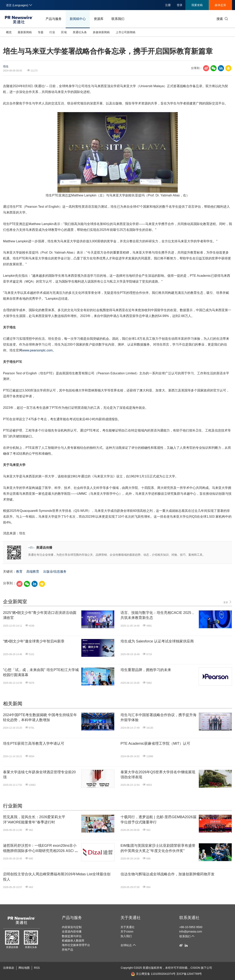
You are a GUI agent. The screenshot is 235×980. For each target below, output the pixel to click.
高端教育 (33, 572)
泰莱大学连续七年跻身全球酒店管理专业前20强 (39, 775)
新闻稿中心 (78, 19)
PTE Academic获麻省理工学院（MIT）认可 (155, 744)
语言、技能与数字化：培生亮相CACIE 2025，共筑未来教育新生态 (158, 615)
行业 (52, 32)
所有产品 (67, 950)
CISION (195, 968)
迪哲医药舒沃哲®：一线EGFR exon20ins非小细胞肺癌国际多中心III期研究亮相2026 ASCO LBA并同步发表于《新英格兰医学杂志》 (40, 848)
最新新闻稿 (25, 32)
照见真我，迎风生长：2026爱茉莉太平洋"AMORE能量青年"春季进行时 (34, 819)
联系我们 (118, 19)
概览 (9, 32)
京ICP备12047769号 (189, 974)
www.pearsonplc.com (37, 350)
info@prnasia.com (191, 931)
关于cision (127, 931)
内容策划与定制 (72, 927)
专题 (41, 32)
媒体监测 (220, 5)
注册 (168, 5)
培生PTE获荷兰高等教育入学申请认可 (34, 744)
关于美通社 (131, 918)
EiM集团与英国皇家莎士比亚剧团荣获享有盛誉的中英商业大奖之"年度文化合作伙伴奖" (158, 848)
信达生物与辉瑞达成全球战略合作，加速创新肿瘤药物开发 (168, 874)
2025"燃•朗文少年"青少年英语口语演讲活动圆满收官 (40, 615)
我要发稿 (197, 5)
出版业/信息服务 (55, 572)
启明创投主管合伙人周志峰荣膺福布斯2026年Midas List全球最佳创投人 (57, 877)
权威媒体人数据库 (73, 941)
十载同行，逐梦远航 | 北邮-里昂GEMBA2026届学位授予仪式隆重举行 (158, 819)
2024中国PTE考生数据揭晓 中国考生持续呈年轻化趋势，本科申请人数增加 (40, 717)
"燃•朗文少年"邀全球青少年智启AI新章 (34, 641)
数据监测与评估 (72, 936)
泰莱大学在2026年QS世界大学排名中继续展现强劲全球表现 (158, 775)
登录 (180, 5)
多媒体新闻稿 (101, 32)
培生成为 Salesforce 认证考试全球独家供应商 (157, 641)
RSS (37, 968)
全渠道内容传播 (72, 931)
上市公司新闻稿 (126, 32)
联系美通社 (189, 918)
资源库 (99, 19)
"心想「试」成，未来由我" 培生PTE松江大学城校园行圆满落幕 (41, 672)
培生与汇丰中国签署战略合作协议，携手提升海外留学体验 (158, 717)
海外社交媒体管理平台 (76, 945)
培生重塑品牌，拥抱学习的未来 (146, 670)
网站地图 (24, 968)
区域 (64, 32)
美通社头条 (80, 32)
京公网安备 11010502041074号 (153, 974)
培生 (6, 66)
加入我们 (126, 936)
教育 (19, 572)
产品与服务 (54, 19)
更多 (228, 602)
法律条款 (9, 968)
